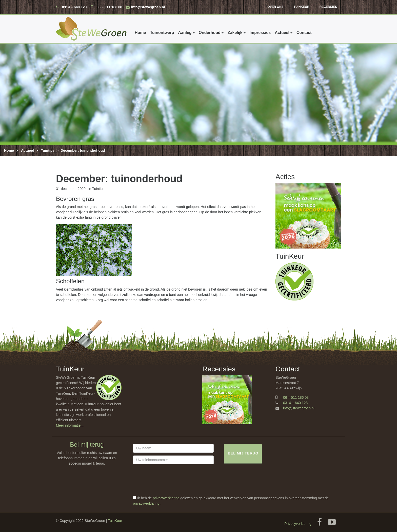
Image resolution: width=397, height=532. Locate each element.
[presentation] (171, 486)
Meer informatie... (70, 425)
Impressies (260, 33)
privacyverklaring (166, 498)
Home (140, 33)
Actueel (27, 150)
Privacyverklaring (298, 524)
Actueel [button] (282, 33)
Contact (304, 33)
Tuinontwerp (162, 33)
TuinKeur (302, 7)
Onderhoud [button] (210, 33)
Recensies (328, 7)
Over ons (275, 7)
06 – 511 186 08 (109, 7)
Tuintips (48, 150)
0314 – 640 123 (74, 7)
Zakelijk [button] (235, 33)
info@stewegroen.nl (148, 7)
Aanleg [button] (185, 33)
